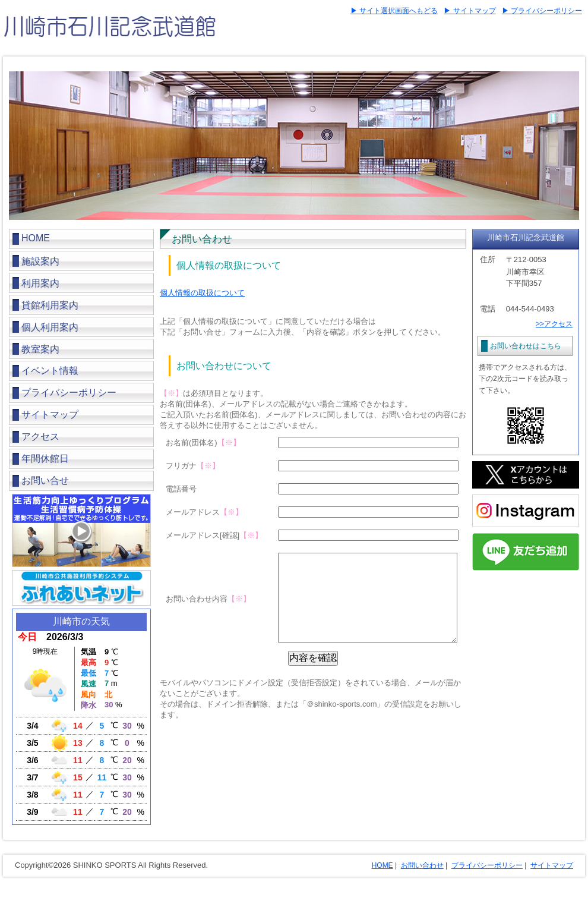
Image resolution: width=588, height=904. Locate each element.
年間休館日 (45, 459)
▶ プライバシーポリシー (542, 11)
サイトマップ (50, 415)
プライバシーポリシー (69, 393)
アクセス (40, 437)
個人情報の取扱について (202, 293)
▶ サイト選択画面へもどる (394, 11)
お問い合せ (45, 481)
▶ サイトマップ (470, 11)
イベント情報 (50, 371)
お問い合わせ (422, 865)
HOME (36, 238)
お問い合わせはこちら (526, 346)
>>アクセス (554, 324)
